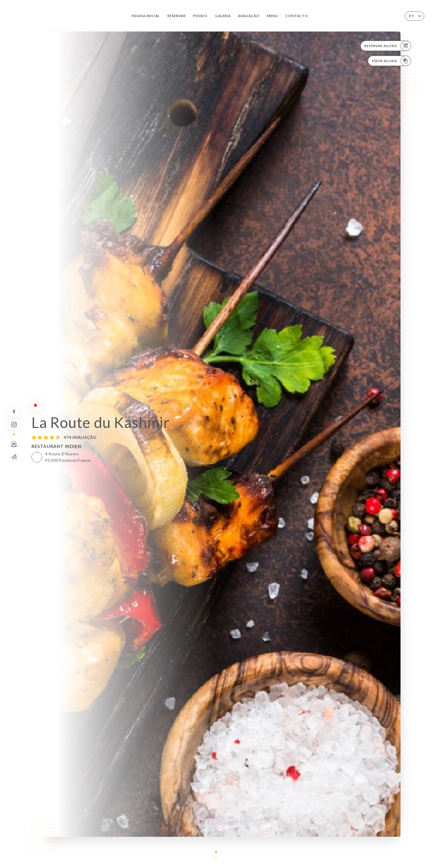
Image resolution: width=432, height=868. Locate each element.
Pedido (200, 16)
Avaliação (249, 16)
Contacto (297, 16)
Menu (272, 16)
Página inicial (146, 16)
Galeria (223, 16)
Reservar (176, 16)
